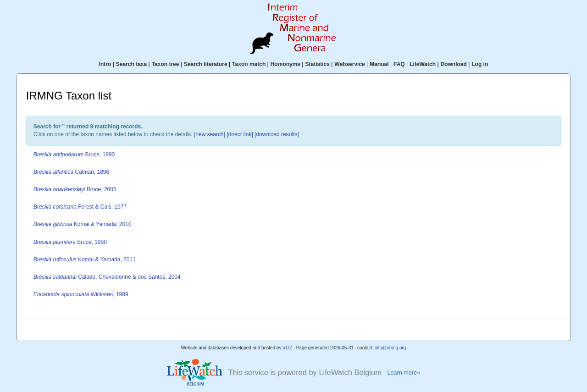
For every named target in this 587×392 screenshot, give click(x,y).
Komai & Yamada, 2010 (83, 224)
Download (454, 64)
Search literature (206, 64)
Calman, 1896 (71, 172)
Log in (480, 64)
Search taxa (131, 64)
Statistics (317, 64)
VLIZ (287, 348)
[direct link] (240, 134)
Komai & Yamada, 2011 (85, 259)
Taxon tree (166, 64)
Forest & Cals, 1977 (80, 207)
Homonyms (285, 64)
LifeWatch (423, 64)
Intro (105, 64)
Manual (379, 64)
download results (277, 134)
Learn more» (404, 373)
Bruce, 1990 (74, 155)
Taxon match (249, 64)
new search (209, 134)
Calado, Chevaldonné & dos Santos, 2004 (107, 277)
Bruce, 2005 (75, 189)
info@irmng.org (390, 348)
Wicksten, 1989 (81, 294)
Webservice (350, 64)
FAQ (399, 64)
